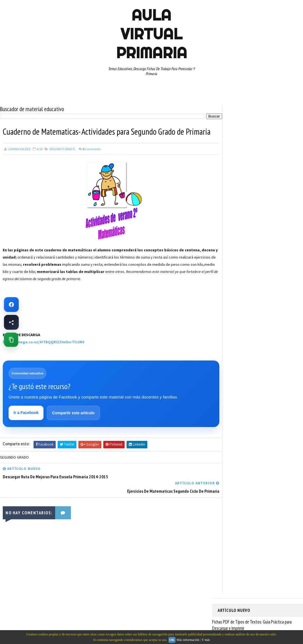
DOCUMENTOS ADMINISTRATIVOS (245, 259)
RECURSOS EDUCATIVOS (260, 307)
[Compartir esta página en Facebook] (11, 322)
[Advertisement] (30, 328)
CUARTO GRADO (273, 249)
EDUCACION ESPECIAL (236, 269)
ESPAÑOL (265, 269)
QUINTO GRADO (260, 298)
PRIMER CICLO (271, 288)
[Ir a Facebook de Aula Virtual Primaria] (11, 305)
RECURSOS (228, 307)
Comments (92, 161)
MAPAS (254, 278)
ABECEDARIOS (230, 239)
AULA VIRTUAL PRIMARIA (151, 34)
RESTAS (226, 317)
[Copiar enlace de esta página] (11, 340)
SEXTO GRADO (280, 317)
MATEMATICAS (276, 278)
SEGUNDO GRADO (62, 161)
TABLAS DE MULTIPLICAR (238, 327)
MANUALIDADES (231, 278)
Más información (188, 640)
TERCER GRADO (231, 336)
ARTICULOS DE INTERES (237, 249)
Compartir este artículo (74, 425)
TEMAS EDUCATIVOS (277, 327)
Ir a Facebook (26, 425)
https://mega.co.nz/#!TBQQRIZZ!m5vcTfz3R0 (43, 354)
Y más (206, 640)
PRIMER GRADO (231, 298)
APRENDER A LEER (259, 239)
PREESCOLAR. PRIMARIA (237, 288)
